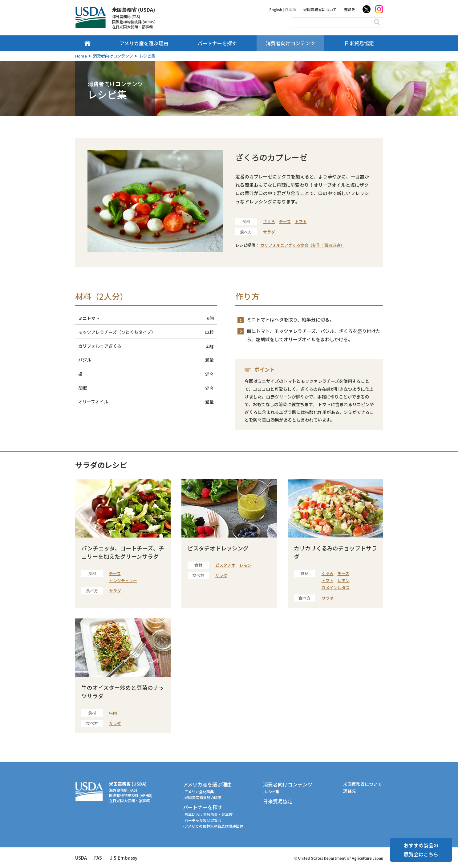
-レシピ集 (271, 792)
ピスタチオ (225, 565)
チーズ (285, 221)
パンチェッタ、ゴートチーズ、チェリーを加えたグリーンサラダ (123, 552)
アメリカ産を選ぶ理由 (144, 43)
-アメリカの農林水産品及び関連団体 (213, 826)
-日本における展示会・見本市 (208, 814)
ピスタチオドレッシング (218, 548)
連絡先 (350, 9)
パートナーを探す (217, 43)
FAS (98, 858)
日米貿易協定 (359, 43)
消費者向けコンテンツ (290, 43)
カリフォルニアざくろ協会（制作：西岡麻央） (302, 245)
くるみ (328, 573)
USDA (81, 858)
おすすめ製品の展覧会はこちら (421, 850)
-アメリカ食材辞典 (198, 792)
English (276, 9)
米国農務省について (320, 9)
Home (81, 56)
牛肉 (113, 713)
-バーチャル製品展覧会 (202, 820)
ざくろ (269, 221)
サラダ (269, 232)
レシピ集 (147, 56)
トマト (301, 221)
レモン (245, 565)
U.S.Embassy (123, 858)
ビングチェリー (123, 580)
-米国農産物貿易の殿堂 (202, 797)
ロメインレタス (336, 588)
